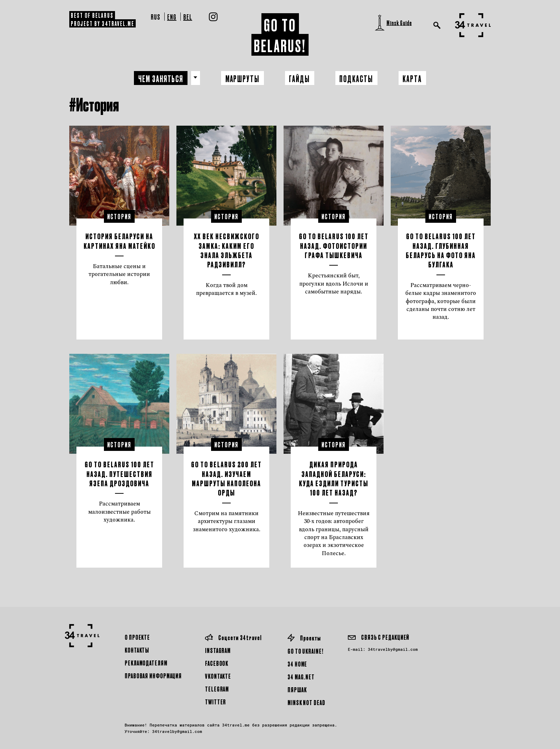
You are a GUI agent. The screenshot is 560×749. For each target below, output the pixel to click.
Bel (188, 17)
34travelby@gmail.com (393, 649)
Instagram (218, 650)
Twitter (216, 702)
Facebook (217, 663)
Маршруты (242, 78)
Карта (414, 78)
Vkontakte (218, 676)
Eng (172, 17)
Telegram (217, 689)
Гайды (300, 78)
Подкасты (358, 78)
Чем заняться (159, 78)
